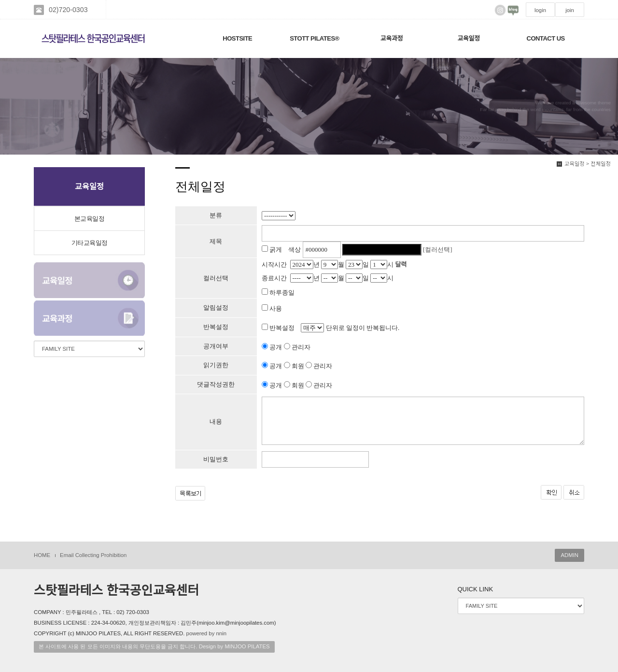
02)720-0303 (68, 10)
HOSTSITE (237, 38)
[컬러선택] (438, 250)
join (570, 10)
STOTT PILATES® (315, 38)
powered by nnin (206, 633)
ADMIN (569, 555)
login (540, 10)
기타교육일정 (90, 243)
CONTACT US (546, 38)
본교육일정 (90, 219)
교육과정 (392, 38)
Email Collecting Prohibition (93, 555)
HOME (42, 555)
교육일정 (469, 38)
